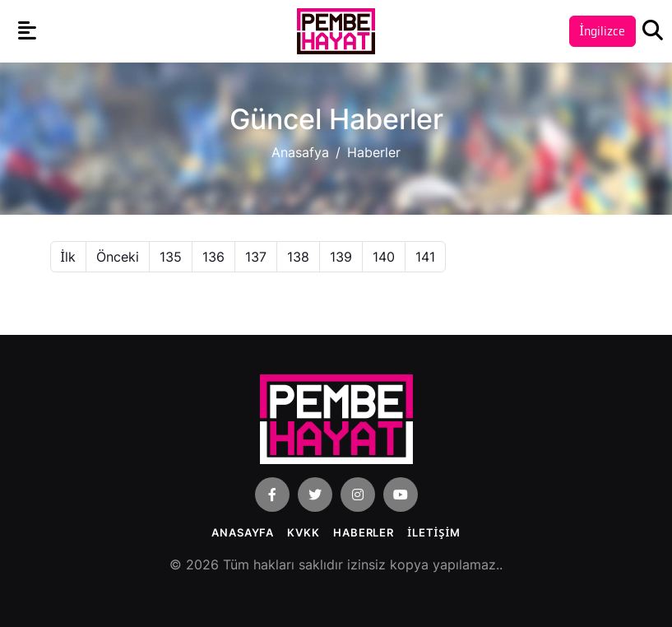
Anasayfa (243, 532)
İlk (68, 257)
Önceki (118, 257)
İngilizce (602, 31)
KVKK (304, 532)
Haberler (364, 532)
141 (425, 257)
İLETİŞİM (434, 532)
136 (213, 257)
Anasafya (300, 152)
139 (341, 257)
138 (298, 257)
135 (171, 257)
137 (256, 257)
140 (384, 257)
